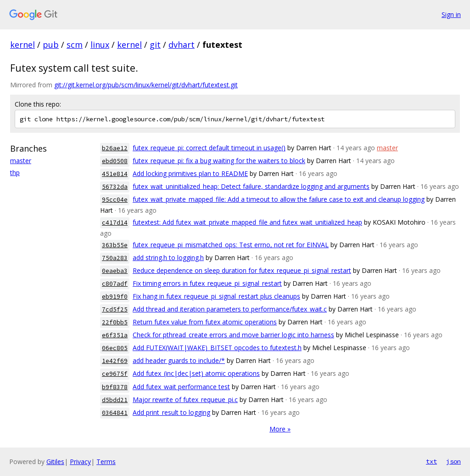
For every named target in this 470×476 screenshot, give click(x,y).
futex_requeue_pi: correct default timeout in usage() (209, 148)
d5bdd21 (115, 400)
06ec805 (115, 348)
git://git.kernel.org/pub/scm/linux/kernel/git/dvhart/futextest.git (146, 85)
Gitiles (55, 462)
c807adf (115, 284)
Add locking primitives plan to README (190, 173)
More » (280, 429)
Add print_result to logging (171, 412)
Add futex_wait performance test (181, 387)
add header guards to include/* (179, 360)
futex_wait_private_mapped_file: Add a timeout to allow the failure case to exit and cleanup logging (279, 199)
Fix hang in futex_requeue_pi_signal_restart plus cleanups (216, 296)
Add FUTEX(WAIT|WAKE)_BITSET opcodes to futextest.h (217, 348)
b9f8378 (115, 387)
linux (100, 45)
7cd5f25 (115, 309)
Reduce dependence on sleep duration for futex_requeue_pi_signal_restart (242, 270)
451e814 (115, 174)
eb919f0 (115, 297)
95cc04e (115, 200)
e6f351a (115, 335)
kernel (22, 45)
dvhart (182, 45)
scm (75, 45)
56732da (115, 187)
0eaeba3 (115, 271)
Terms (106, 462)
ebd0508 (115, 161)
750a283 (115, 258)
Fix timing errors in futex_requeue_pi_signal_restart (207, 283)
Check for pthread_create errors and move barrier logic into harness (233, 335)
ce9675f (115, 374)
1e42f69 (115, 361)
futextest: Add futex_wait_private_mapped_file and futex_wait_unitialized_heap (247, 222)
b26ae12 (115, 148)
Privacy (80, 462)
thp (15, 173)
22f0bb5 (115, 322)
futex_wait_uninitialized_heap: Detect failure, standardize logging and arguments (251, 186)
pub (51, 45)
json (453, 461)
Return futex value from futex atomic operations (205, 322)
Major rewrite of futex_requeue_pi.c (185, 399)
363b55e (115, 245)
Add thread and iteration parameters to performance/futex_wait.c (230, 309)
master (21, 161)
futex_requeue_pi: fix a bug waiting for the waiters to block (219, 161)
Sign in (451, 14)
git (155, 45)
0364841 (115, 413)
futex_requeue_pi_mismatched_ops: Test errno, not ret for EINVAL (231, 245)
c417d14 (115, 223)
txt (431, 461)
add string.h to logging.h (168, 258)
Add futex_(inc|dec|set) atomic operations (196, 373)
